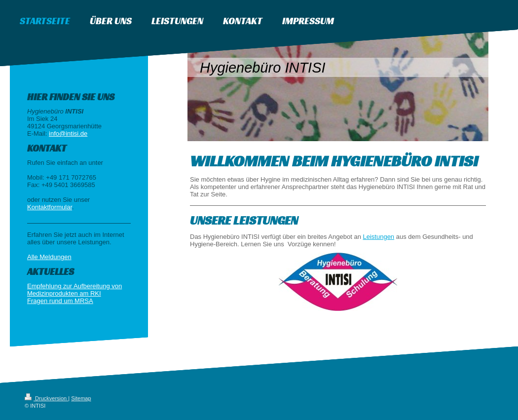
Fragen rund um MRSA (60, 301)
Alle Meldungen (49, 257)
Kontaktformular (50, 207)
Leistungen (378, 237)
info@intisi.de (68, 134)
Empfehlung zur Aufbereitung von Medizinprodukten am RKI (74, 290)
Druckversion (46, 398)
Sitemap (81, 398)
